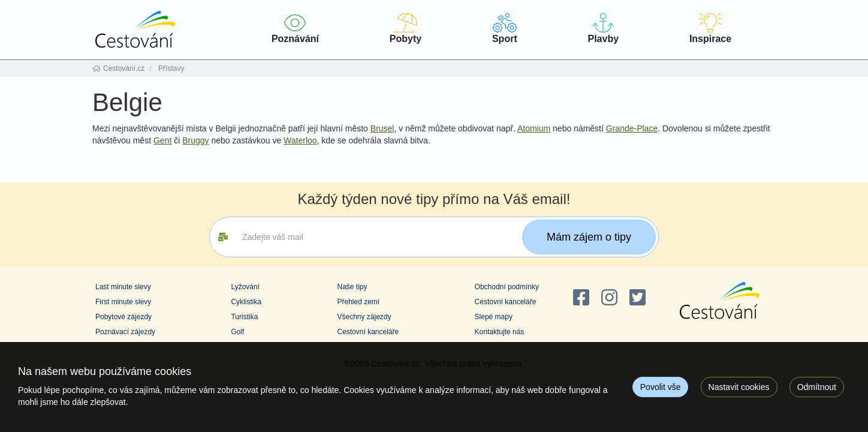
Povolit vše (661, 387)
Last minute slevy (123, 287)
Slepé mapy (494, 317)
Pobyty (406, 28)
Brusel (382, 128)
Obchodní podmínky (507, 287)
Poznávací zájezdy (125, 332)
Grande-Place (632, 128)
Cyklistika (246, 302)
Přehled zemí (358, 302)
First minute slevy (123, 302)
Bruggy (195, 140)
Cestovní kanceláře (368, 332)
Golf (237, 332)
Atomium (534, 128)
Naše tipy (352, 287)
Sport (505, 28)
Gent (162, 140)
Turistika (244, 317)
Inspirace (710, 28)
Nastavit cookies (739, 387)
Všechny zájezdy (364, 317)
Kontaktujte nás (500, 332)
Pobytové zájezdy (123, 317)
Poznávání (295, 28)
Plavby (603, 28)
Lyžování (245, 287)
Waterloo (300, 140)
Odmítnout (817, 387)
